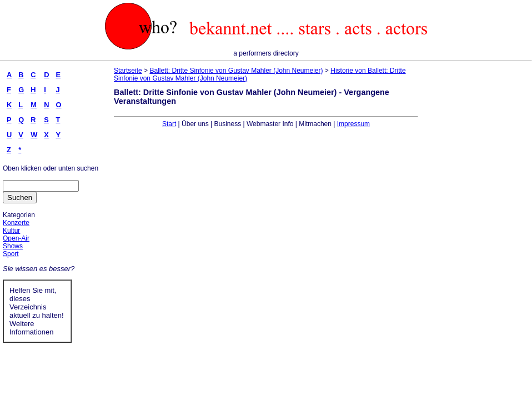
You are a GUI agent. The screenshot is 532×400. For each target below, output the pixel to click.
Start (169, 124)
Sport (11, 254)
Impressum (353, 124)
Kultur (11, 231)
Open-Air (16, 238)
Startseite (128, 71)
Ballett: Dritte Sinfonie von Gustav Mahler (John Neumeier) (236, 71)
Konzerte (16, 223)
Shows (13, 246)
